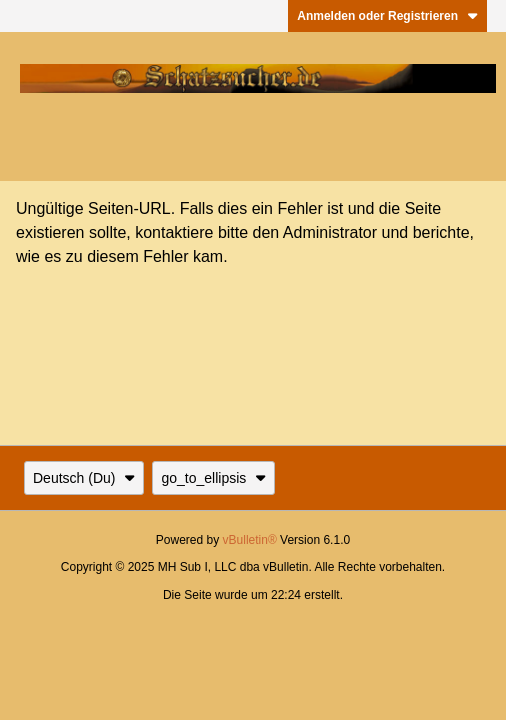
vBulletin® (250, 540)
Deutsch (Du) (84, 478)
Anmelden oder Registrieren (387, 16)
